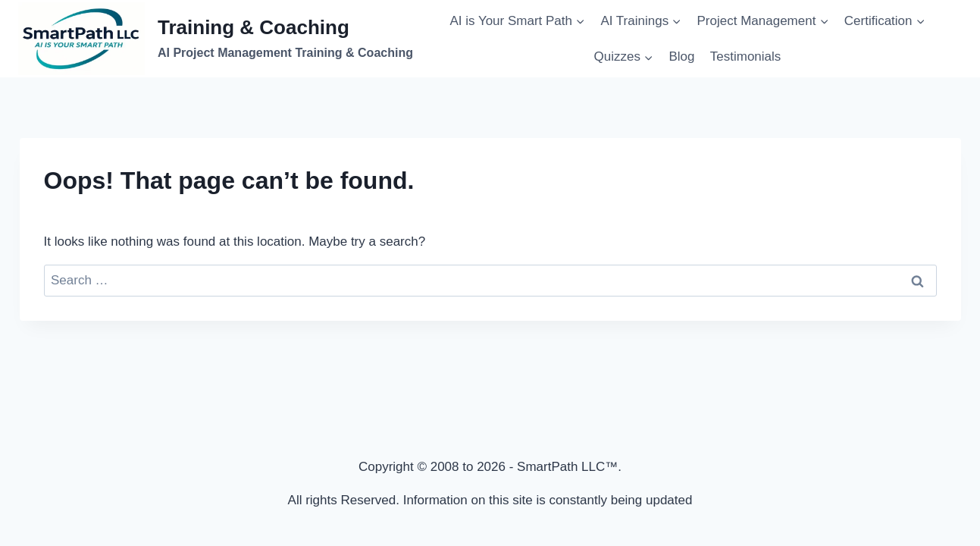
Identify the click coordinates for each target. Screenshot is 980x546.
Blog (681, 56)
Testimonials (746, 56)
